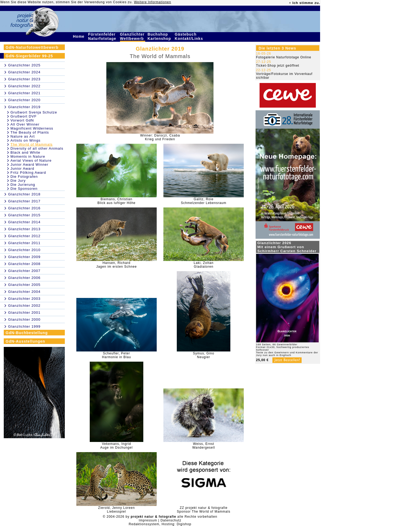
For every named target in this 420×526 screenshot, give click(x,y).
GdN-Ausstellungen (25, 341)
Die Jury (18, 181)
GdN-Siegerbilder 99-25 (29, 56)
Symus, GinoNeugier (204, 355)
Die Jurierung (23, 185)
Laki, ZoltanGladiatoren (204, 265)
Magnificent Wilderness (32, 128)
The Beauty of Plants (30, 132)
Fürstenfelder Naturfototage (103, 36)
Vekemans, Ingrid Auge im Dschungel (116, 446)
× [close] (290, 3)
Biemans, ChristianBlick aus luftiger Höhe (117, 201)
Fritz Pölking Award (28, 173)
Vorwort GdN (22, 120)
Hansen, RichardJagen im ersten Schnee (116, 265)
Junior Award (22, 169)
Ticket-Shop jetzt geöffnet (278, 66)
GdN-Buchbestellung (27, 333)
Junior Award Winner (29, 164)
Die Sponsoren (24, 189)
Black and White (25, 152)
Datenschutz (171, 520)
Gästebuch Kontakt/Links (189, 36)
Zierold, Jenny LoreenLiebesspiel (116, 510)
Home (79, 36)
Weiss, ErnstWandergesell (204, 446)
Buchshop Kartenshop (160, 36)
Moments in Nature (28, 156)
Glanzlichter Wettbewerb (133, 36)
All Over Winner (25, 124)
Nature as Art (23, 136)
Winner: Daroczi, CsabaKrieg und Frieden (160, 137)
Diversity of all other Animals (37, 148)
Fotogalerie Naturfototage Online (284, 57)
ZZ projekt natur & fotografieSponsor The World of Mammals (204, 510)
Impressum (148, 520)
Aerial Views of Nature (31, 160)
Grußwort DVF (24, 116)
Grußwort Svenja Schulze (34, 112)
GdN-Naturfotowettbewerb (32, 47)
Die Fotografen (24, 177)
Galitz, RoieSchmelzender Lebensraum (204, 201)
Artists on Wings (25, 140)
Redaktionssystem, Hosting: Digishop (160, 524)
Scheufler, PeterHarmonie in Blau (117, 355)
